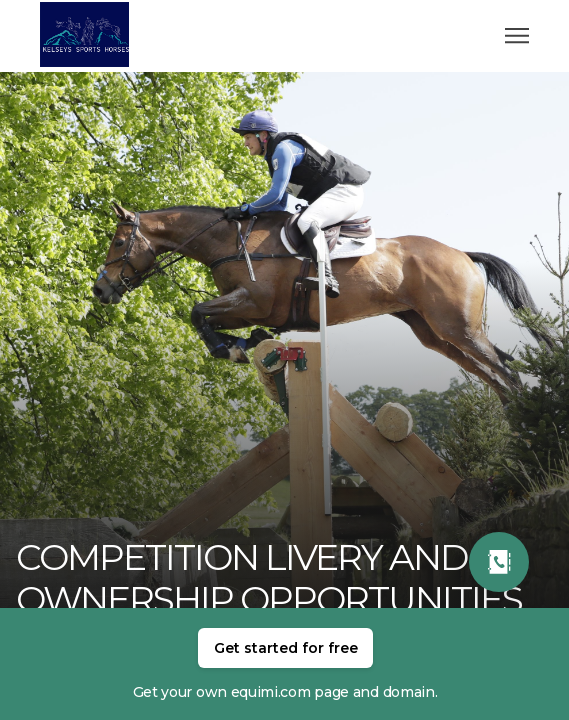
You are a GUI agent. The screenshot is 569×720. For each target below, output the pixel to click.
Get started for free (286, 648)
